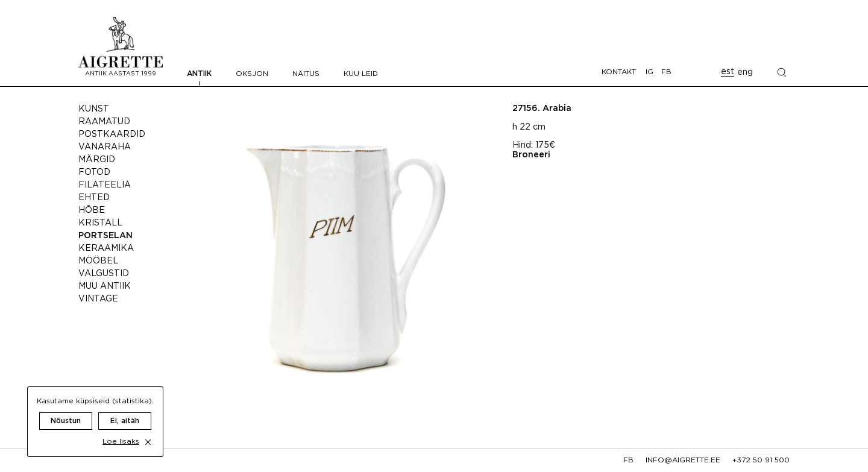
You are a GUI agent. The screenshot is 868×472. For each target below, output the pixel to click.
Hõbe (92, 210)
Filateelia (105, 185)
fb (628, 460)
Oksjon (252, 74)
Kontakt (619, 72)
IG (649, 72)
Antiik (199, 74)
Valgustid (104, 274)
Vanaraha (105, 147)
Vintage (98, 299)
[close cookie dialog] (148, 430)
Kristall (100, 223)
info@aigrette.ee (683, 460)
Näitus (306, 74)
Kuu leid (361, 74)
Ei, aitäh (125, 409)
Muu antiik (105, 286)
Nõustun (66, 409)
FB (666, 72)
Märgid (97, 160)
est (728, 72)
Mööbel (98, 261)
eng (745, 72)
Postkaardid (112, 134)
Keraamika (106, 248)
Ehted (94, 198)
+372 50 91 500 (761, 460)
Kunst (94, 109)
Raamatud (104, 122)
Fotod (94, 172)
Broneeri (531, 155)
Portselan (105, 236)
